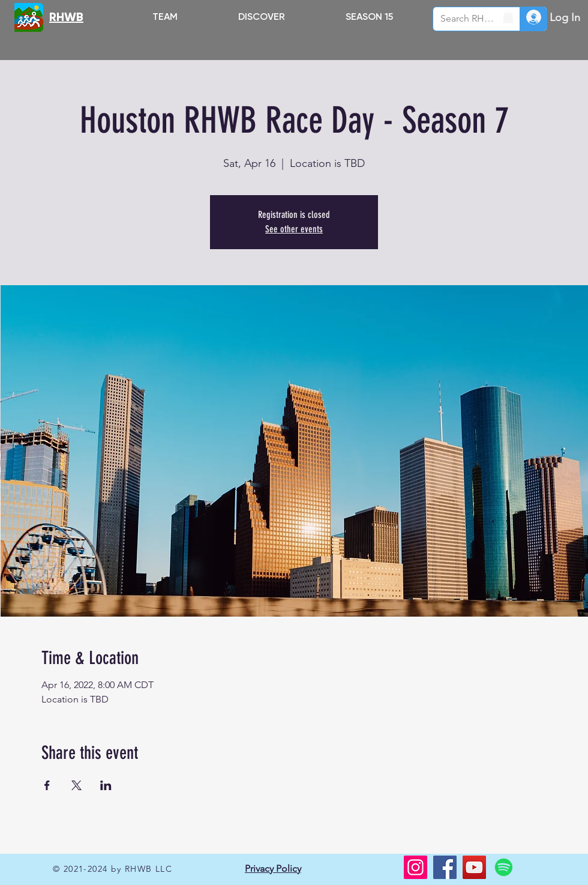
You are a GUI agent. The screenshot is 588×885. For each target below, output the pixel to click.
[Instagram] (415, 867)
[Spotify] (504, 867)
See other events (294, 229)
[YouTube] (474, 867)
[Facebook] (445, 867)
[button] (261, 17)
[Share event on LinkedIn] (106, 785)
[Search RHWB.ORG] (467, 19)
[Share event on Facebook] (47, 785)
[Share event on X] (76, 785)
